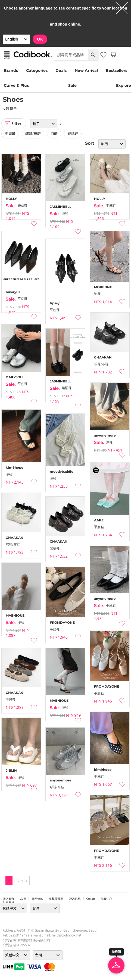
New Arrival (86, 70)
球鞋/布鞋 (33, 134)
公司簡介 (9, 902)
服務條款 (37, 899)
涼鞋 (54, 134)
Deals (61, 70)
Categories (37, 70)
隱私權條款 (56, 899)
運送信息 (75, 899)
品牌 (23, 899)
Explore (124, 85)
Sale (72, 85)
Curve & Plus (16, 85)
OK (40, 39)
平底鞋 (10, 134)
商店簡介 (9, 899)
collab (91, 899)
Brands (11, 70)
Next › (22, 881)
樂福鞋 (73, 134)
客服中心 (106, 899)
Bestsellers (116, 70)
